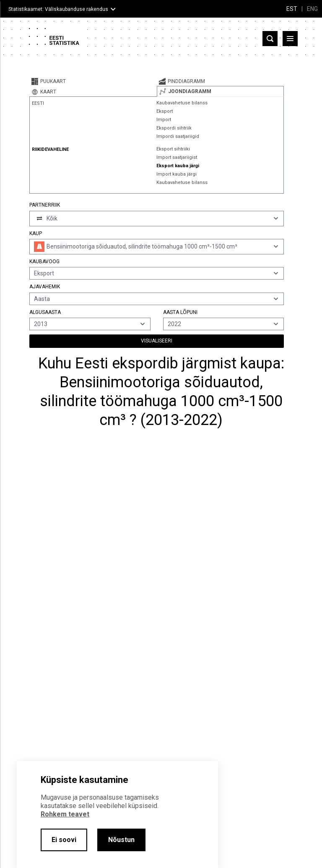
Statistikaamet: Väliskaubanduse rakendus (58, 9)
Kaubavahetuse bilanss (182, 103)
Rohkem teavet (65, 814)
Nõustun (121, 840)
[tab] (93, 81)
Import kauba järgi (177, 174)
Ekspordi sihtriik (174, 128)
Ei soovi (64, 840)
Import (164, 120)
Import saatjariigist (177, 157)
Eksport (165, 111)
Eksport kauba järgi (178, 166)
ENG (312, 9)
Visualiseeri (157, 341)
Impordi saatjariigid (178, 136)
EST (292, 9)
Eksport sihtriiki (173, 149)
